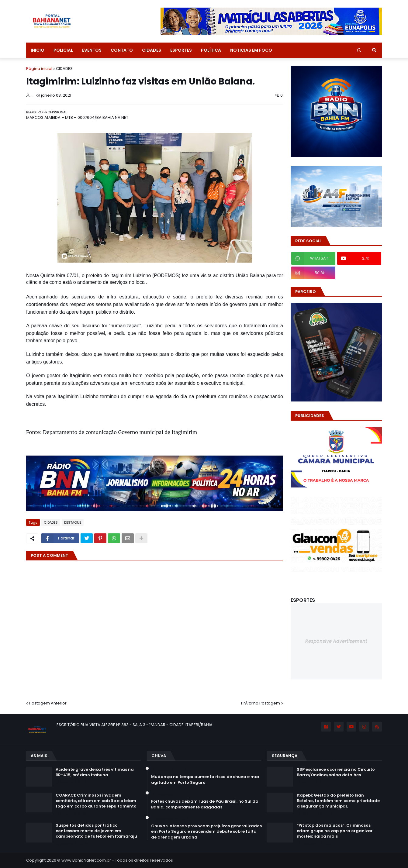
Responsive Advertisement (336, 641)
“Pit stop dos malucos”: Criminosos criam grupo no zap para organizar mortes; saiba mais (335, 831)
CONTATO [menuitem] (122, 50)
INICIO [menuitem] (38, 50)
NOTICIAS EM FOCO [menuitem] (251, 50)
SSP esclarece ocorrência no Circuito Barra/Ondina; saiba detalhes (336, 772)
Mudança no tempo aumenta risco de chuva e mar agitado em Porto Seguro (205, 780)
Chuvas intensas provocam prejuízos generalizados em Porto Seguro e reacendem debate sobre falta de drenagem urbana (206, 832)
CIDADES (64, 69)
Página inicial (39, 69)
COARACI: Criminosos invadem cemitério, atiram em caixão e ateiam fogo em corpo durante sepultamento (96, 801)
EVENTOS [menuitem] (92, 50)
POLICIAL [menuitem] (63, 50)
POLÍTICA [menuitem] (211, 50)
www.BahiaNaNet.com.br (86, 860)
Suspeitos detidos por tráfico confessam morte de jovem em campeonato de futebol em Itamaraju (96, 831)
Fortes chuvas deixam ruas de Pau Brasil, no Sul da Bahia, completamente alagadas (205, 804)
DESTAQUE (73, 522)
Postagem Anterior (48, 703)
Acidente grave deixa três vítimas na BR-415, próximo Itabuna (95, 772)
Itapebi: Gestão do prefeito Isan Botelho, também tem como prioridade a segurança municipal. (338, 801)
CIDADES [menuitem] (152, 50)
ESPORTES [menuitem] (181, 50)
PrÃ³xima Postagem (261, 703)
